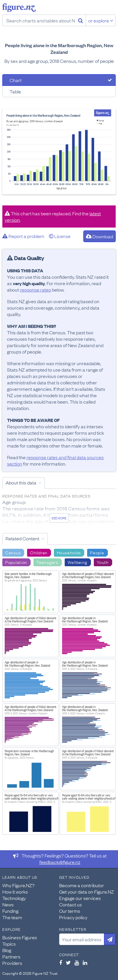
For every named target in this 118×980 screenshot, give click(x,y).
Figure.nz (19, 8)
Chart (16, 80)
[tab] (59, 80)
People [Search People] (97, 552)
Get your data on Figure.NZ (87, 892)
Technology (14, 898)
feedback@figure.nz (60, 862)
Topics (9, 944)
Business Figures (20, 937)
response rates (35, 290)
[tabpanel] (59, 152)
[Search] (81, 20)
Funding (10, 911)
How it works (15, 892)
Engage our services (80, 898)
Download (99, 236)
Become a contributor (82, 885)
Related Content (22, 538)
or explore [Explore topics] (101, 20)
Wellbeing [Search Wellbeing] (78, 562)
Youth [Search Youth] (103, 562)
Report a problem (23, 236)
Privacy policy (73, 917)
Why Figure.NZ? (19, 885)
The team (12, 917)
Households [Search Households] (69, 552)
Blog (7, 950)
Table (15, 91)
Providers (12, 963)
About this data (21, 482)
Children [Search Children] (39, 552)
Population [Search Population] (16, 562)
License (60, 236)
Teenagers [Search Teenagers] (47, 562)
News (8, 904)
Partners (11, 956)
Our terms (70, 911)
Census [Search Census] (13, 552)
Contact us (71, 904)
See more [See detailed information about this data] (59, 518)
